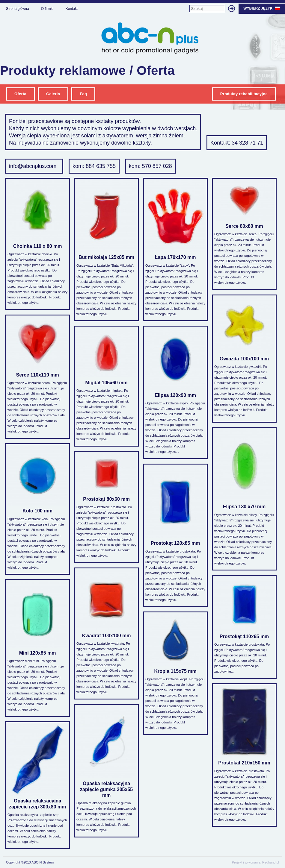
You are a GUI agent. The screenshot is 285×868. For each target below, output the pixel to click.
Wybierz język (262, 8)
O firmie (47, 9)
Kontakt (72, 9)
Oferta (20, 94)
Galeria (53, 94)
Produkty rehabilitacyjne (244, 94)
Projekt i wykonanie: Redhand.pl (255, 862)
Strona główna (18, 9)
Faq (83, 94)
